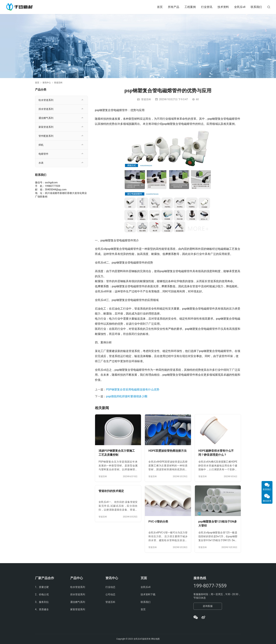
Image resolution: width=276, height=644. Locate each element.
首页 (160, 7)
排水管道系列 (46, 109)
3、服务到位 (42, 602)
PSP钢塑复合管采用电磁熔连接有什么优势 (133, 390)
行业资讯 (207, 7)
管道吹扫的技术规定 (111, 491)
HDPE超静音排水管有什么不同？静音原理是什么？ (216, 453)
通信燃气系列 (46, 118)
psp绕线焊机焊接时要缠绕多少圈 (127, 396)
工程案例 (190, 7)
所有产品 (174, 7)
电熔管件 (43, 154)
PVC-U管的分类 (158, 522)
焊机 (41, 145)
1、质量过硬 (42, 587)
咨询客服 (208, 606)
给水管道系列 (46, 100)
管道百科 (146, 99)
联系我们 (256, 7)
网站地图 (155, 639)
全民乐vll (240, 7)
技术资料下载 (148, 594)
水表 (41, 163)
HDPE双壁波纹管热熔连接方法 (167, 451)
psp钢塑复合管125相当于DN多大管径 (218, 524)
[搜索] (269, 7)
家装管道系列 (46, 127)
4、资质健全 (42, 609)
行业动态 (110, 587)
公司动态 (110, 594)
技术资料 (223, 7)
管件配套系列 (46, 136)
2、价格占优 (42, 594)
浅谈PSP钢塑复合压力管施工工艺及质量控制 (117, 453)
